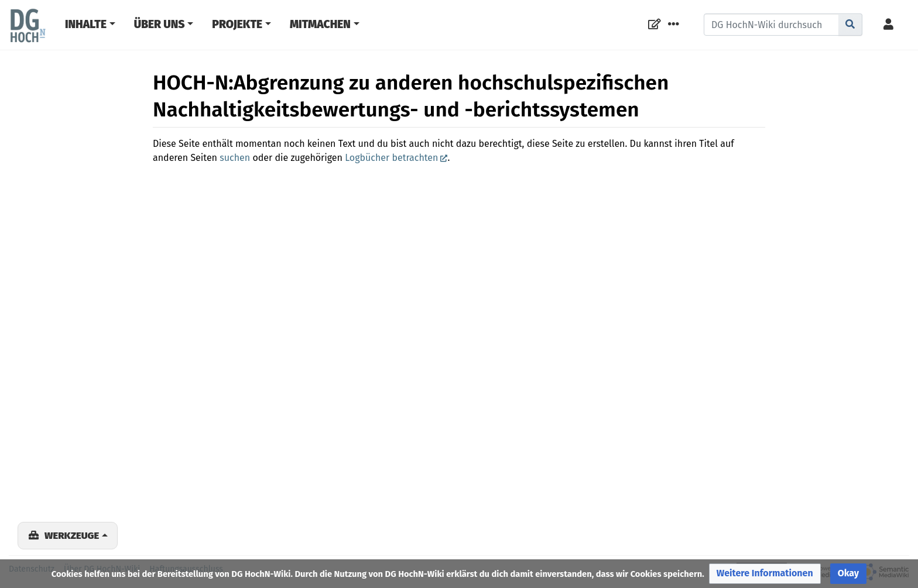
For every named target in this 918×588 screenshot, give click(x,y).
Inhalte (86, 24)
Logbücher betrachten (391, 158)
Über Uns (160, 24)
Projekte (237, 24)
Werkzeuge (72, 535)
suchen (235, 158)
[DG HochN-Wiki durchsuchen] (771, 25)
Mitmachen (320, 24)
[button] (765, 574)
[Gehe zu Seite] (850, 25)
